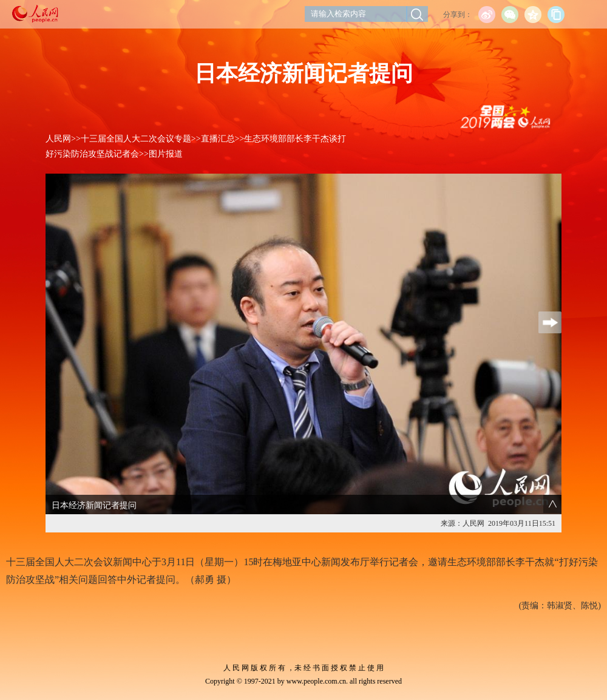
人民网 (58, 139)
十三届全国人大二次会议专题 (136, 139)
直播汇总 (218, 139)
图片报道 (166, 154)
